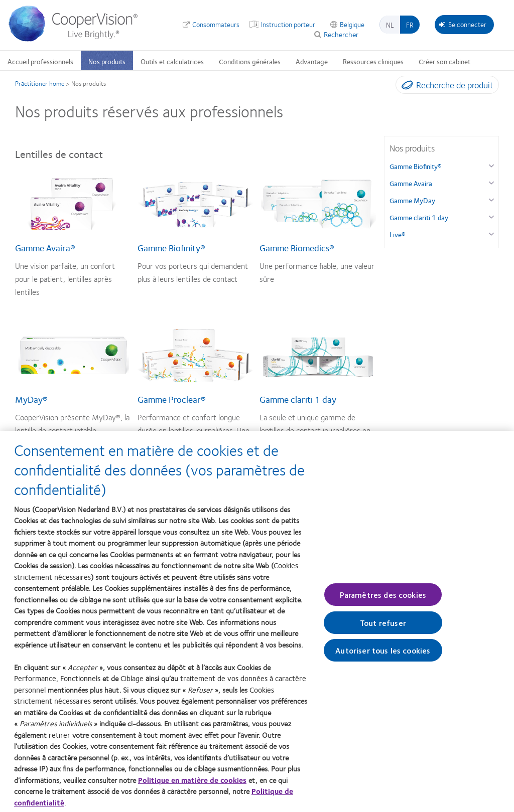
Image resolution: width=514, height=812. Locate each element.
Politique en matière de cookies (192, 785)
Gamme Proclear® (172, 399)
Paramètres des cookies (383, 600)
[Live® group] (491, 233)
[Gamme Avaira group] (491, 182)
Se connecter (463, 24)
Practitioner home (40, 83)
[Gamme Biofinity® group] (491, 165)
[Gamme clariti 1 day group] (491, 216)
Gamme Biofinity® (171, 248)
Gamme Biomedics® (297, 248)
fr (410, 25)
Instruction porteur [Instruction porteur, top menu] (288, 24)
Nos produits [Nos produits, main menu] (107, 61)
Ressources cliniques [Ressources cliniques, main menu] (373, 61)
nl (390, 25)
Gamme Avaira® (45, 248)
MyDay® (31, 399)
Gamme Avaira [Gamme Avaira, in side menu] (411, 183)
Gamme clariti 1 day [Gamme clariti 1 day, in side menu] (419, 217)
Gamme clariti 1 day (298, 399)
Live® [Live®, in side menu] (398, 234)
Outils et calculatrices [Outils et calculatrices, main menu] (172, 61)
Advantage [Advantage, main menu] (312, 61)
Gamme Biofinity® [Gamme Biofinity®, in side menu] (416, 166)
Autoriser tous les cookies (383, 656)
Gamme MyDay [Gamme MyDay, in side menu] (412, 200)
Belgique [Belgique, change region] (352, 24)
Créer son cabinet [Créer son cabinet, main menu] (444, 61)
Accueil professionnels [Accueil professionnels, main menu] (40, 61)
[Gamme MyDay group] (491, 199)
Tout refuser (383, 628)
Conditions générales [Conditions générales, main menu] (250, 61)
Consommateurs (216, 24)
